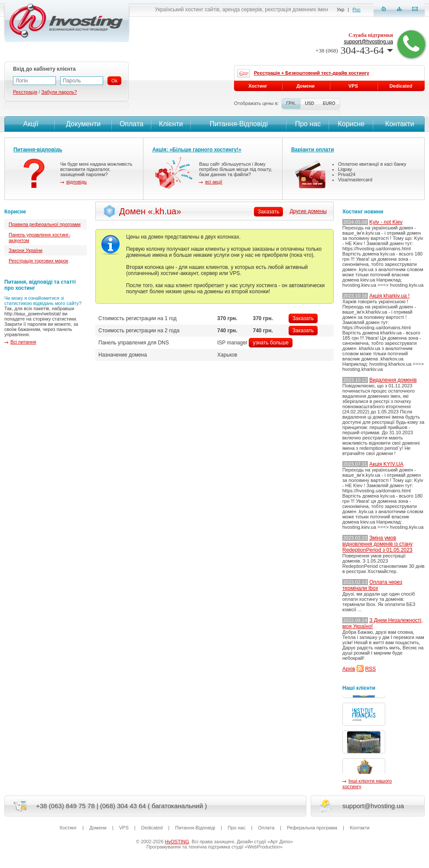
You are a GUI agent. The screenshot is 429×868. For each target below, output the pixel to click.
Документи (83, 124)
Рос (357, 10)
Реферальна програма (312, 828)
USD (310, 103)
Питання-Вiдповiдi (239, 124)
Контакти (399, 124)
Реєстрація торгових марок (38, 261)
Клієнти (171, 124)
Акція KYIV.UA (386, 464)
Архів (349, 669)
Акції (30, 124)
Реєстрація (25, 92)
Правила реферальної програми (45, 224)
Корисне (351, 124)
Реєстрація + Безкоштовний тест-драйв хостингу (312, 73)
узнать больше (270, 343)
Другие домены (308, 211)
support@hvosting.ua (368, 42)
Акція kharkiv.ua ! (389, 296)
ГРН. (291, 103)
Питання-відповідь (38, 150)
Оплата (132, 124)
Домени (305, 86)
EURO (329, 103)
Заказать (303, 318)
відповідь (76, 182)
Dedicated (401, 86)
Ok (114, 81)
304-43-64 (354, 50)
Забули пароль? (59, 92)
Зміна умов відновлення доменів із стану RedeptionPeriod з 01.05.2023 (377, 544)
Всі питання (23, 342)
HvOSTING (177, 842)
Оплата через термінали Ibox (372, 585)
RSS (371, 669)
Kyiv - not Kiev (386, 222)
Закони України (26, 250)
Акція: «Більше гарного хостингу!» (197, 150)
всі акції (213, 182)
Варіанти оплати (313, 150)
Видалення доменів (393, 380)
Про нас (308, 124)
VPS (353, 86)
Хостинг (258, 86)
